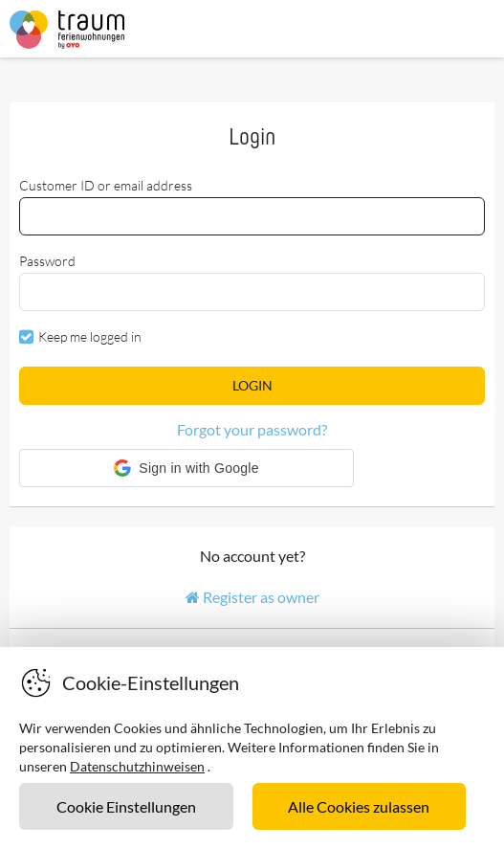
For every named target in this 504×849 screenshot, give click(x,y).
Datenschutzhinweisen (137, 766)
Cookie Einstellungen (126, 806)
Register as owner (252, 597)
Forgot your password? (252, 429)
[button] (186, 468)
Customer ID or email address (106, 185)
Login (252, 385)
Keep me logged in (90, 336)
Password (47, 261)
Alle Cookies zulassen (359, 806)
